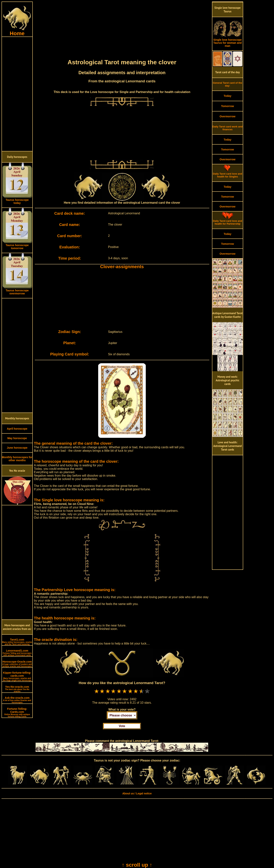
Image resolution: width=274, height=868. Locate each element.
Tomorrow (227, 106)
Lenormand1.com (17, 653)
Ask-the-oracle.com (17, 700)
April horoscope (17, 429)
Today (227, 96)
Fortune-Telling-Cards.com (17, 712)
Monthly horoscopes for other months (17, 459)
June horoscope (17, 448)
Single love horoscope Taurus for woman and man (228, 42)
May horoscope (17, 438)
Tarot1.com (17, 642)
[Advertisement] (17, 94)
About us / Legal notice (137, 793)
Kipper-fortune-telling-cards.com (17, 676)
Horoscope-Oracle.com (17, 664)
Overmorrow (227, 116)
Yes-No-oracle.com (17, 689)
